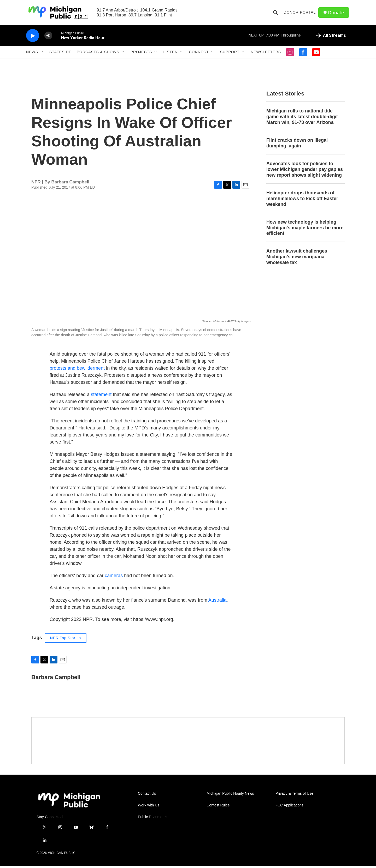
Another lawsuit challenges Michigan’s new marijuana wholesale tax (297, 259)
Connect (199, 54)
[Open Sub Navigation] (42, 54)
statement (101, 397)
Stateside (60, 54)
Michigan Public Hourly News (230, 796)
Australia (218, 602)
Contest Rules (218, 808)
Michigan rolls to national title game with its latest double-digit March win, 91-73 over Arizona (302, 119)
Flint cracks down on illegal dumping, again (297, 145)
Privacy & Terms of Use (294, 796)
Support (230, 54)
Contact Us (147, 796)
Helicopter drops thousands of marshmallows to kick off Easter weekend (302, 201)
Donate (337, 14)
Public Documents (153, 819)
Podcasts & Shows (98, 54)
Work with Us (149, 808)
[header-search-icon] (276, 14)
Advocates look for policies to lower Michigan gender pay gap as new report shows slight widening (305, 172)
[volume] (48, 38)
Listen (170, 54)
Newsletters (266, 54)
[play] (33, 38)
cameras (114, 578)
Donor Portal (300, 14)
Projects (141, 54)
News (32, 54)
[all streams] (331, 38)
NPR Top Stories (66, 640)
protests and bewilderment (77, 370)
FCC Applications (289, 808)
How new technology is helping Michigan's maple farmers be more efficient (305, 230)
